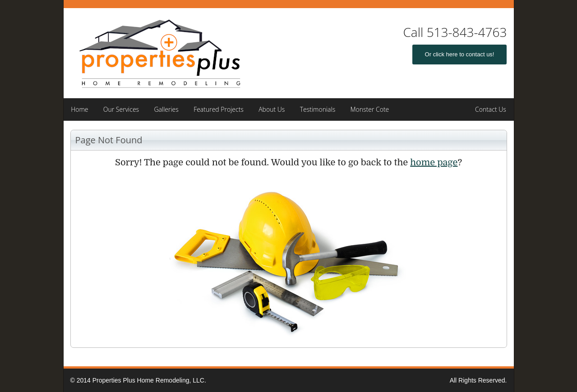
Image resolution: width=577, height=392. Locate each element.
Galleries (166, 109)
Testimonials (318, 109)
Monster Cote (369, 109)
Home (79, 109)
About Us (272, 109)
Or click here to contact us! (460, 54)
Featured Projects (219, 109)
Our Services (121, 109)
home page (434, 162)
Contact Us (491, 109)
